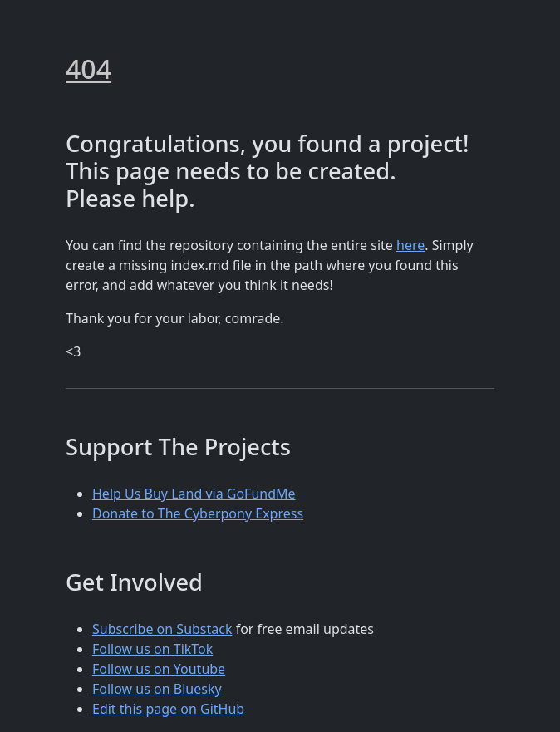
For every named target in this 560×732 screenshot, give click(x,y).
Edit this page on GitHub (168, 709)
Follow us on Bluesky (157, 689)
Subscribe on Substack (162, 629)
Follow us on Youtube (159, 669)
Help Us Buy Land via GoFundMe (194, 494)
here (410, 245)
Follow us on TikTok (152, 649)
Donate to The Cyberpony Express (198, 513)
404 (88, 69)
